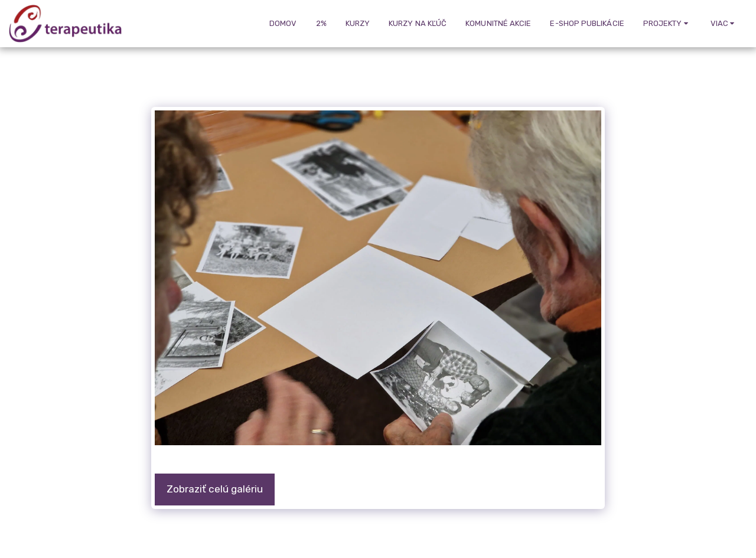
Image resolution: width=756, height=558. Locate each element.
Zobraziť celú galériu (215, 489)
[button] (667, 24)
